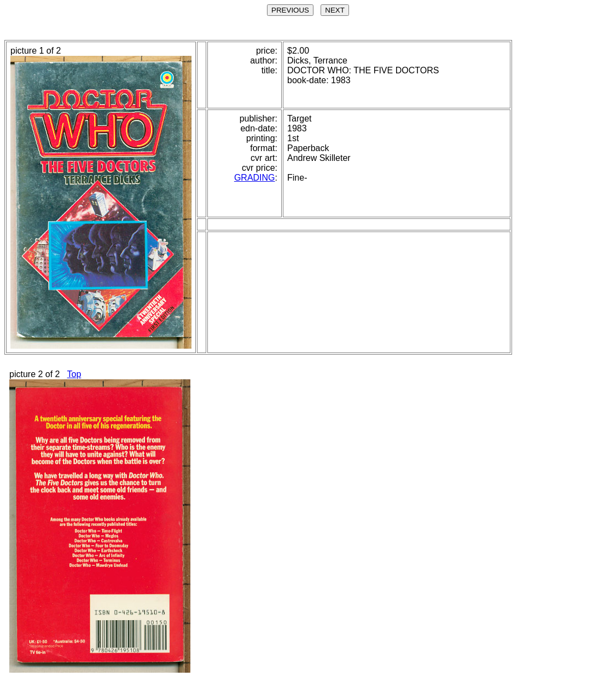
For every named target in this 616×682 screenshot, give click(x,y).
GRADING (255, 178)
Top (74, 374)
